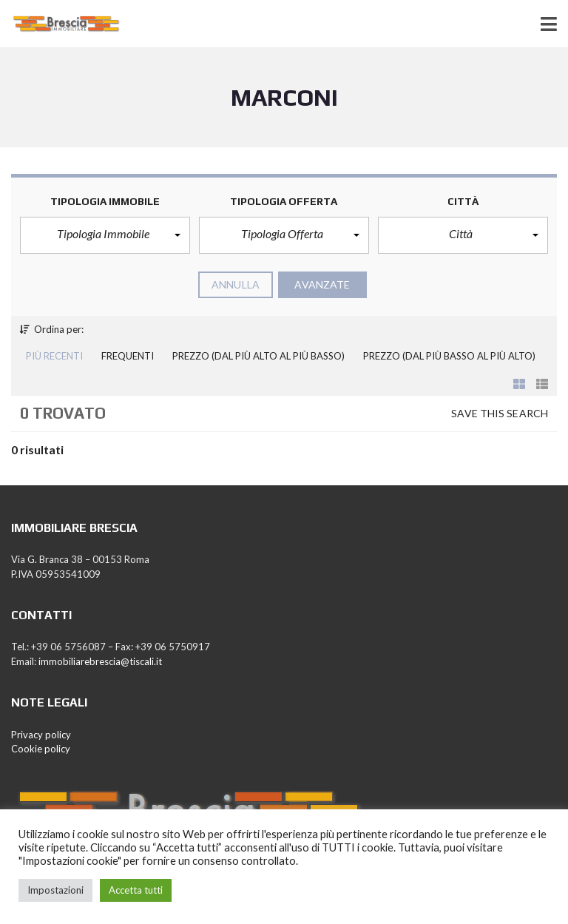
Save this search (500, 413)
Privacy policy (41, 735)
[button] (105, 235)
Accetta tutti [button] (136, 890)
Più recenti (54, 356)
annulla (236, 284)
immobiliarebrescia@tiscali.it (100, 661)
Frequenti (128, 356)
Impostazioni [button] (55, 890)
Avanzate (322, 284)
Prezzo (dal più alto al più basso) (258, 356)
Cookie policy (41, 749)
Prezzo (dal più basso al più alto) (449, 356)
